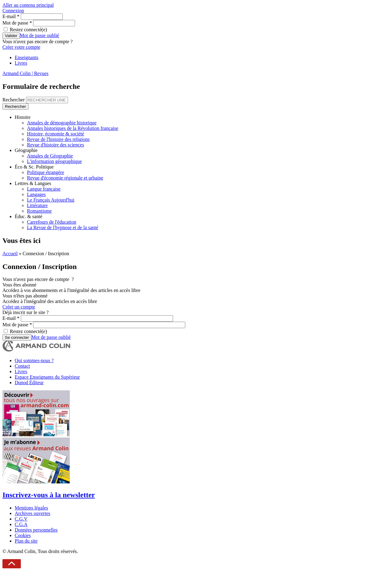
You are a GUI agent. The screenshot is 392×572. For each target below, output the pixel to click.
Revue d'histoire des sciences (55, 145)
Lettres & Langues (33, 183)
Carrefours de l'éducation (52, 222)
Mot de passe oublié (40, 35)
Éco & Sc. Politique (34, 167)
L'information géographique (54, 161)
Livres (21, 63)
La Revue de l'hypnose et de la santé (63, 227)
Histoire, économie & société (56, 134)
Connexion (13, 11)
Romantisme (39, 211)
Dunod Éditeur (29, 383)
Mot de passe (17, 23)
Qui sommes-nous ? (34, 360)
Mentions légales (31, 508)
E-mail (11, 16)
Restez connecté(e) (28, 30)
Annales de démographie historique (62, 123)
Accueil (10, 254)
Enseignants (26, 57)
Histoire (23, 117)
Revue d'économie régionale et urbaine (65, 178)
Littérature (37, 205)
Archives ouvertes (32, 513)
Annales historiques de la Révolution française (73, 128)
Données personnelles (36, 530)
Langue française (44, 189)
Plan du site (26, 541)
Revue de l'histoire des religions (58, 139)
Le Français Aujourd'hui (51, 200)
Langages (36, 194)
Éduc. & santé (28, 216)
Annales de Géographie (50, 156)
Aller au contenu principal (28, 5)
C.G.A (21, 524)
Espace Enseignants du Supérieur (47, 377)
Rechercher (14, 100)
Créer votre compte (21, 47)
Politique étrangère (45, 172)
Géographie (26, 150)
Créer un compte (19, 307)
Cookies (23, 535)
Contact (22, 366)
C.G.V (21, 519)
